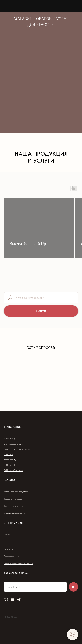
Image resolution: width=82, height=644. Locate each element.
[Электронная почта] (12, 600)
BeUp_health (10, 465)
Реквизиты (9, 549)
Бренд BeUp (10, 438)
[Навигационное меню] (76, 6)
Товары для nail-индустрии (16, 492)
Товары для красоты (13, 499)
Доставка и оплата (13, 542)
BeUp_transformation (13, 470)
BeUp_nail (8, 454)
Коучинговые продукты (14, 513)
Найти (41, 311)
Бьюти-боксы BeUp (28, 244)
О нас (7, 535)
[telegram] (19, 600)
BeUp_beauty (10, 460)
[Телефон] (6, 600)
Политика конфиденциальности (19, 563)
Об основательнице (13, 444)
